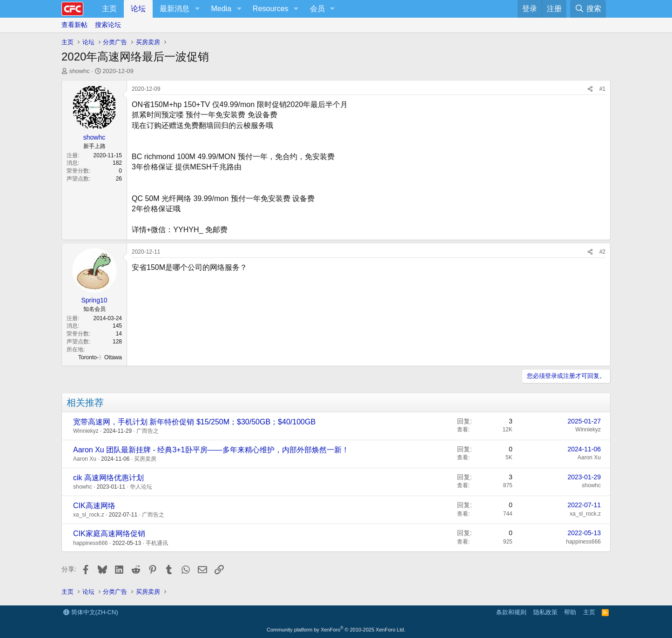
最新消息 (175, 9)
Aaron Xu (85, 459)
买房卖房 (145, 459)
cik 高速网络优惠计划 (108, 478)
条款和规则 (511, 612)
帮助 (570, 612)
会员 (317, 9)
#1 (602, 89)
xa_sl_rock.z (89, 515)
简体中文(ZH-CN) (91, 612)
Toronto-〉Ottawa (100, 357)
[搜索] (588, 9)
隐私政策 (545, 612)
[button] (197, 9)
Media (221, 9)
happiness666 (91, 543)
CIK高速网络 (94, 506)
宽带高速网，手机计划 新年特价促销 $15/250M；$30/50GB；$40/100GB (194, 422)
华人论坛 (141, 487)
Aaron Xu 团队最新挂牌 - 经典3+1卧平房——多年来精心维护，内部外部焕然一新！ (211, 450)
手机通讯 (157, 543)
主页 (109, 9)
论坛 (138, 9)
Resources (270, 9)
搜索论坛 (108, 25)
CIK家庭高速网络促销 (109, 534)
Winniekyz (86, 431)
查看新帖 (74, 25)
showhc (80, 71)
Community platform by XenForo (336, 630)
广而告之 (148, 431)
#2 (602, 252)
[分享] (590, 89)
